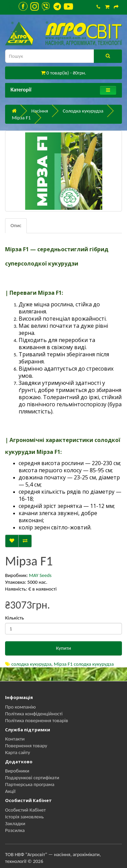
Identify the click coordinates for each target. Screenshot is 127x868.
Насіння (39, 111)
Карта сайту (18, 752)
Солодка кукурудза (83, 111)
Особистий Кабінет (25, 810)
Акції (10, 791)
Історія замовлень (24, 817)
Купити (63, 648)
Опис (16, 225)
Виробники (17, 771)
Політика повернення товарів (37, 720)
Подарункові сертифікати (32, 778)
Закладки (15, 823)
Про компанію (20, 707)
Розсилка (15, 830)
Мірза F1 (21, 118)
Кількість (15, 618)
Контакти (15, 739)
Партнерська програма (30, 784)
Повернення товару (26, 746)
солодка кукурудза (31, 664)
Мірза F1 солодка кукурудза (84, 664)
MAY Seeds (40, 575)
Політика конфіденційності (34, 714)
